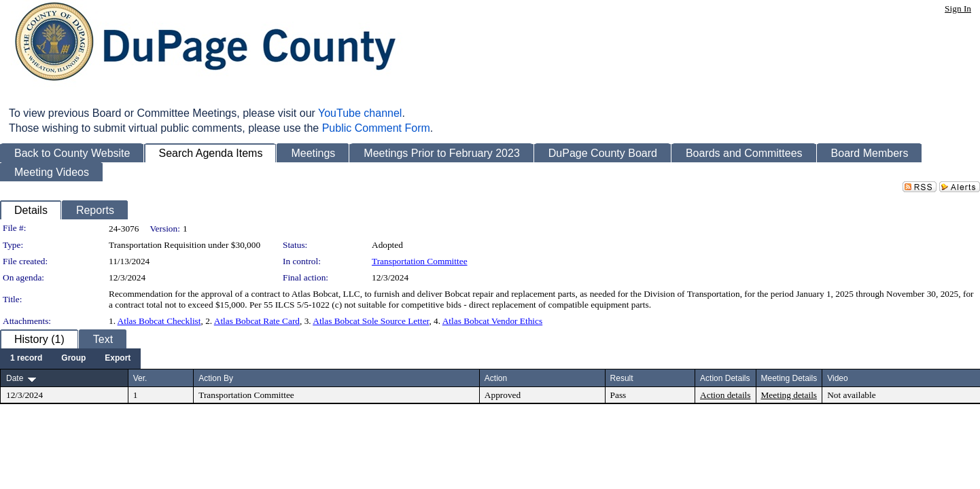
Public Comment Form (376, 128)
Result (622, 378)
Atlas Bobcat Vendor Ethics (492, 321)
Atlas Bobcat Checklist (159, 321)
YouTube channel (360, 113)
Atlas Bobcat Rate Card (257, 321)
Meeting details (789, 395)
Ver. (140, 378)
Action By (216, 378)
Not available (851, 395)
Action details (725, 395)
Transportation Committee (420, 261)
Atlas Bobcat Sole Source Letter (371, 321)
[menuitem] (26, 359)
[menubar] (70, 359)
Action (496, 378)
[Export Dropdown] (118, 359)
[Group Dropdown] (73, 359)
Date (15, 378)
